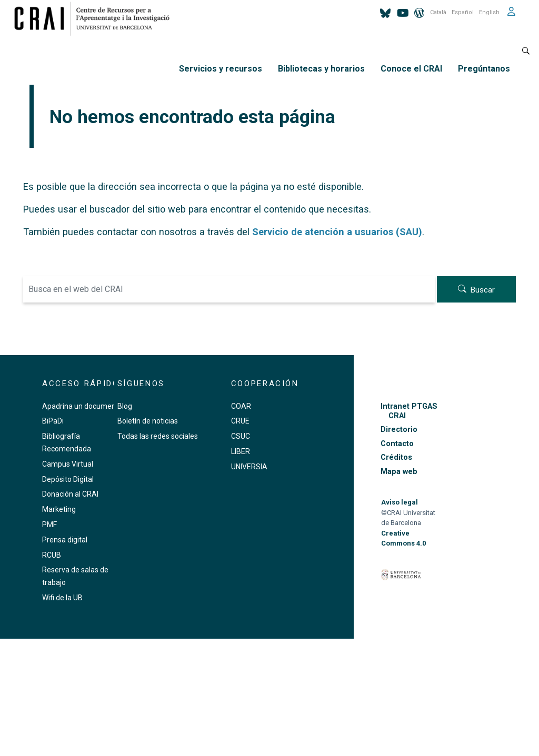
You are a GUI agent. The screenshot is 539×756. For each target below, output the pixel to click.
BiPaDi (53, 421)
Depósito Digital (68, 479)
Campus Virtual (68, 464)
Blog (125, 406)
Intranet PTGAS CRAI (409, 411)
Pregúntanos (484, 69)
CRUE (240, 421)
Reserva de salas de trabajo (75, 576)
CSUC (241, 436)
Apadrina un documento (82, 406)
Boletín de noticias (148, 421)
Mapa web (399, 472)
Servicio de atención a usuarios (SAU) (337, 232)
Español (463, 12)
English (489, 12)
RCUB (52, 555)
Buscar (483, 290)
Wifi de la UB (62, 598)
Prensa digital (65, 540)
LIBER (241, 451)
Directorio (399, 430)
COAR (241, 406)
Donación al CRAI (70, 494)
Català (438, 12)
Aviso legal (400, 502)
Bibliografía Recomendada (67, 442)
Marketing (59, 509)
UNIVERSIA (249, 467)
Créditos (396, 457)
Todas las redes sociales (158, 436)
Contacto (397, 444)
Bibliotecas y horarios (321, 69)
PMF (49, 525)
